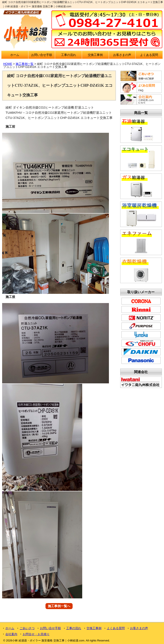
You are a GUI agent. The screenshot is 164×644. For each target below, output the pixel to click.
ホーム (15, 55)
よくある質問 (149, 55)
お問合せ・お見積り (36, 634)
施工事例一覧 (25, 64)
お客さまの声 (122, 55)
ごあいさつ (27, 628)
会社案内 (11, 634)
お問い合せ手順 (42, 55)
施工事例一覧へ (59, 606)
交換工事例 (95, 55)
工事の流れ (69, 55)
